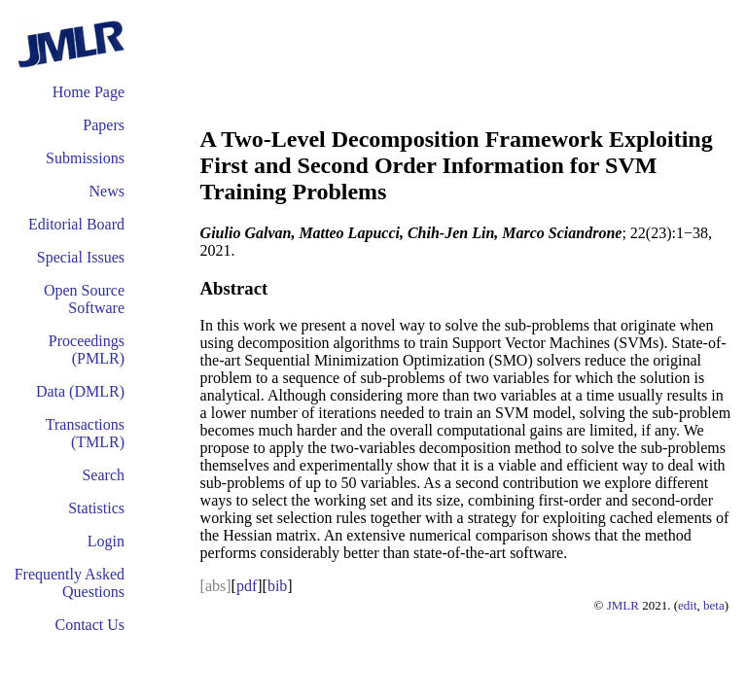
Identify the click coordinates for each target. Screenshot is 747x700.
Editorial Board (76, 224)
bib (277, 586)
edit (688, 605)
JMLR (623, 605)
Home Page (89, 92)
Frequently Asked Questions (70, 583)
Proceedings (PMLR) (87, 350)
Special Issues (81, 257)
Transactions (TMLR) (85, 433)
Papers (104, 125)
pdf (247, 586)
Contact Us (89, 625)
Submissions (85, 158)
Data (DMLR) (80, 391)
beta (714, 605)
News (107, 191)
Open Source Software (84, 299)
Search (103, 475)
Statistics (96, 508)
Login (106, 541)
